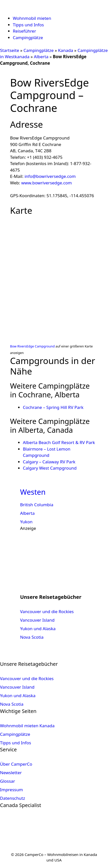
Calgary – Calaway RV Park (49, 462)
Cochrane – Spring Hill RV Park (53, 407)
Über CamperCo (16, 764)
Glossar (8, 781)
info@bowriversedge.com (50, 176)
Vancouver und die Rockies (47, 611)
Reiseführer (24, 31)
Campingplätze (28, 38)
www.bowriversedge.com (47, 183)
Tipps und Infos (28, 25)
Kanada (66, 50)
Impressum (11, 790)
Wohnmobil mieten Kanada (27, 726)
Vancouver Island (37, 620)
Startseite (10, 50)
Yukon (26, 522)
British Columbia (37, 505)
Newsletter (11, 773)
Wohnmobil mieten (32, 18)
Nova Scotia (32, 637)
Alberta (41, 57)
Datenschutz (13, 798)
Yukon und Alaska (38, 629)
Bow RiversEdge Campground (32, 346)
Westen (33, 492)
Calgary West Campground (50, 468)
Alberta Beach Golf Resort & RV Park (59, 442)
